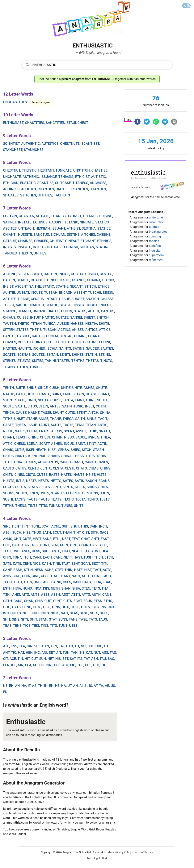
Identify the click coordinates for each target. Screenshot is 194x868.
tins (44, 625)
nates (20, 431)
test (7, 551)
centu (46, 468)
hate (78, 570)
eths (108, 601)
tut (107, 646)
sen (6, 665)
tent (74, 545)
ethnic (108, 280)
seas (74, 613)
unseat (23, 292)
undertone (156, 217)
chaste (66, 305)
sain (94, 526)
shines (78, 355)
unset (19, 419)
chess (20, 444)
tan (74, 652)
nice (36, 563)
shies (75, 450)
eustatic (28, 183)
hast (78, 557)
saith (80, 419)
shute (102, 400)
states (22, 330)
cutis (70, 413)
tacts (32, 499)
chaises (41, 241)
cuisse (23, 317)
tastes (64, 361)
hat (21, 652)
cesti (70, 468)
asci (7, 532)
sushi (8, 499)
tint (77, 532)
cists (30, 475)
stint (91, 444)
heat (106, 551)
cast (26, 545)
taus (103, 619)
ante (56, 551)
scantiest (90, 144)
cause (21, 413)
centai (52, 336)
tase (83, 619)
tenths (78, 361)
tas (113, 652)
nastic (48, 317)
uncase (39, 311)
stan (43, 619)
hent (16, 526)
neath (41, 450)
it (29, 686)
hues (75, 607)
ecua (97, 582)
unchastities (15, 102)
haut (16, 545)
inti (112, 607)
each (47, 557)
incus (69, 444)
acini (42, 462)
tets (96, 588)
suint (56, 394)
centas (66, 336)
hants (21, 456)
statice (104, 228)
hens (27, 607)
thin (69, 570)
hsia (17, 588)
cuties (78, 342)
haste (45, 394)
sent (75, 563)
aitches (88, 234)
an (17, 686)
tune (36, 526)
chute (101, 388)
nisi (35, 545)
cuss (45, 576)
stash (99, 450)
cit (6, 659)
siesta (23, 274)
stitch (90, 286)
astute (9, 299)
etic (7, 607)
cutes (42, 475)
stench (51, 280)
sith (94, 532)
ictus (33, 394)
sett (68, 557)
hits (65, 607)
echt (78, 601)
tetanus (90, 216)
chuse (56, 400)
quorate (154, 227)
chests (24, 342)
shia (76, 588)
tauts (44, 499)
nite (36, 613)
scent (69, 431)
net (51, 659)
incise (64, 274)
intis (20, 481)
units (79, 506)
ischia (52, 348)
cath (7, 601)
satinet (10, 222)
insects (24, 247)
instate (25, 222)
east (105, 539)
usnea (93, 437)
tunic (78, 406)
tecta (80, 499)
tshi (7, 594)
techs (68, 499)
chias (93, 468)
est (65, 659)
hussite (25, 234)
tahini (50, 361)
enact (44, 431)
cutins (91, 342)
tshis (101, 456)
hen (29, 652)
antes (55, 406)
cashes (24, 336)
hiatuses (64, 189)
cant (37, 557)
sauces (92, 348)
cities (52, 342)
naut (76, 576)
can (45, 646)
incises (9, 247)
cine (36, 576)
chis (39, 601)
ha (63, 686)
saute (21, 406)
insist (8, 286)
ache (49, 570)
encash (66, 292)
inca (37, 588)
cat (89, 652)
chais (8, 450)
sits (25, 619)
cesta (58, 468)
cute (27, 539)
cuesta (77, 274)
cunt (57, 601)
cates (21, 394)
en (51, 686)
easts (54, 475)
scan (85, 563)
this (84, 526)
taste (68, 425)
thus (36, 532)
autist (94, 311)
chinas (38, 342)
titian (36, 324)
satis (79, 481)
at (96, 686)
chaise (37, 280)
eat (61, 646)
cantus (108, 311)
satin (67, 406)
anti (95, 539)
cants (90, 462)
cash (46, 563)
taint (79, 400)
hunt (45, 545)
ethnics (104, 241)
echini (105, 342)
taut (66, 563)
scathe (62, 286)
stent (82, 413)
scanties (45, 183)
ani (44, 652)
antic (102, 425)
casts (8, 468)
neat (76, 551)
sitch (87, 450)
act (65, 665)
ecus (88, 601)
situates (11, 195)
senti (56, 487)
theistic (29, 170)
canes (65, 462)
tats (93, 619)
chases (10, 342)
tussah (51, 292)
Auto (89, 858)
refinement (156, 260)
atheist (74, 228)
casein (9, 280)
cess (36, 551)
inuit (42, 456)
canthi (9, 336)
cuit (48, 601)
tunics (35, 367)
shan (66, 588)
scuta (43, 400)
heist (91, 475)
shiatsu (71, 247)
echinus (40, 222)
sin (21, 665)
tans (73, 619)
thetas (92, 361)
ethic (92, 431)
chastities (35, 123)
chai (16, 576)
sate (7, 563)
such (17, 532)
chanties (46, 189)
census (37, 299)
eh (11, 686)
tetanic (71, 222)
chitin (67, 311)
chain (57, 437)
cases (103, 462)
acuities (29, 189)
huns (27, 588)
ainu (57, 582)
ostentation (157, 222)
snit (33, 619)
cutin (101, 406)
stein (43, 406)
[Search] (101, 65)
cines (19, 475)
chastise (100, 170)
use (91, 646)
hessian (43, 228)
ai (81, 686)
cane (58, 557)
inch (103, 526)
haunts (24, 348)
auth (96, 594)
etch (109, 557)
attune (10, 274)
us (113, 686)
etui (57, 539)
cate (17, 563)
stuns (93, 493)
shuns (9, 493)
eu (5, 692)
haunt (34, 413)
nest (66, 539)
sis (82, 652)
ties (36, 625)
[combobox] (97, 65)
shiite (104, 324)
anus (8, 539)
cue (88, 665)
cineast (72, 241)
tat (87, 659)
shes (104, 613)
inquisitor (155, 251)
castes (38, 336)
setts (80, 487)
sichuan (58, 234)
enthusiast (13, 123)
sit (35, 665)
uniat (19, 462)
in (46, 686)
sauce (81, 437)
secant (76, 286)
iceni (33, 456)
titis (43, 506)
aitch (93, 413)
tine (56, 563)
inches (39, 348)
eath (47, 532)
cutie (19, 450)
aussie (63, 324)
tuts (28, 582)
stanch (24, 311)
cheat (32, 431)
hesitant (46, 170)
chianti (10, 234)
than (67, 532)
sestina (89, 228)
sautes (107, 348)
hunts (9, 481)
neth (55, 588)
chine (33, 437)
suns (63, 619)
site (104, 545)
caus (18, 601)
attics (105, 330)
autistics (50, 144)
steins (104, 355)
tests (105, 499)
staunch (73, 216)
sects (45, 487)
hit (27, 659)
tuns (63, 625)
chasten (26, 216)
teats (56, 499)
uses (73, 625)
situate (43, 216)
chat (85, 539)
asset (81, 431)
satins (78, 348)
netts (56, 481)
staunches (34, 150)
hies (47, 607)
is (91, 686)
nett (27, 613)
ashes (89, 388)
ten (54, 646)
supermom (156, 255)
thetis (36, 330)
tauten (10, 324)
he (57, 686)
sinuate (87, 222)
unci (38, 582)
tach (106, 576)
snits (44, 493)
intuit (35, 317)
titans (9, 367)
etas (98, 601)
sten (86, 588)
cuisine (106, 216)
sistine (73, 234)
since (43, 388)
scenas (24, 355)
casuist (56, 222)
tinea (105, 437)
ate (6, 646)
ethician (11, 183)
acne (56, 526)
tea (22, 646)
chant (9, 437)
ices (95, 607)
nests (44, 481)
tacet (68, 394)
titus (90, 456)
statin (91, 355)
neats (31, 481)
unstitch (82, 170)
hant (65, 576)
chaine (80, 336)
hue (99, 646)
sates (68, 481)
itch (27, 557)
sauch (91, 481)
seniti (65, 355)
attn (76, 594)
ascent (21, 286)
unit (16, 551)
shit (7, 619)
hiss (27, 532)
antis (53, 462)
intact (51, 299)
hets (37, 607)
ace (13, 659)
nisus (69, 437)
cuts (68, 601)
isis (46, 588)
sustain (10, 216)
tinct (32, 400)
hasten (50, 274)
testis (65, 280)
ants (35, 594)
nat (49, 665)
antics (91, 330)
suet (46, 551)
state (20, 400)
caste (8, 425)
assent (80, 292)
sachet (22, 305)
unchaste (12, 177)
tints (33, 506)
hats (16, 607)
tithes (22, 367)
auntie (9, 292)
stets (80, 493)
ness (39, 570)
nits (45, 613)
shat (96, 576)
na (24, 686)
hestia (91, 324)
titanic (57, 216)
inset (90, 406)
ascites (10, 228)
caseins (104, 234)
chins (105, 468)
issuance (49, 177)
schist (36, 274)
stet (59, 570)
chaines (25, 241)
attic (8, 444)
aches (31, 462)
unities (40, 253)
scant (104, 394)
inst (104, 607)
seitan (52, 355)
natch (9, 394)
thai (105, 588)
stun (28, 570)
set (52, 652)
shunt (58, 413)
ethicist (82, 177)
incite (93, 305)
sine (7, 526)
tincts (106, 361)
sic (73, 665)
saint (80, 444)
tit (77, 646)
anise (43, 419)
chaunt (94, 280)
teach (21, 437)
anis (7, 576)
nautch (37, 305)
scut (57, 532)
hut (96, 665)
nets (17, 613)
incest (105, 305)
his (58, 659)
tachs (20, 499)
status (80, 311)
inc (37, 652)
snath (104, 431)
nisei (52, 450)
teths (8, 506)
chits (8, 475)
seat (55, 545)
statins (103, 247)
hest (37, 539)
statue (52, 305)
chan (29, 601)
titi (104, 563)
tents (93, 499)
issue (32, 425)
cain (77, 582)
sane (7, 570)
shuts (21, 493)
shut (75, 526)
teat (76, 539)
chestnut (12, 170)
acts (107, 570)
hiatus (54, 311)
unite (77, 388)
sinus (92, 419)
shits (103, 487)
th (40, 686)
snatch (92, 299)
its (80, 659)
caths (21, 468)
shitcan (87, 247)
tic (14, 652)
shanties (98, 189)
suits (104, 493)
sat (73, 659)
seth (86, 576)
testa (68, 400)
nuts (55, 613)
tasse (46, 413)
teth (18, 582)
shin (64, 545)
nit (83, 646)
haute (79, 475)
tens (17, 625)
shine (32, 388)
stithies (45, 195)
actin (102, 444)
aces (47, 582)
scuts (21, 487)
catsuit (10, 241)
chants (95, 336)
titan (91, 425)
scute (8, 406)
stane (32, 419)
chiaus (9, 317)
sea (28, 665)
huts (86, 607)
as (34, 686)
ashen (57, 444)
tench (9, 413)
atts (86, 594)
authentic (31, 144)
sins (16, 619)
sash (18, 570)
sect (96, 563)
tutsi (8, 462)
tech (7, 582)
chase (91, 394)
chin (7, 557)
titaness (80, 183)
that (66, 551)
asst (66, 594)
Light (97, 858)
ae (107, 686)
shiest (89, 317)
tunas (54, 506)
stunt (8, 400)
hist (88, 570)
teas (7, 625)
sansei (76, 317)
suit (65, 526)
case (94, 545)
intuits (39, 247)
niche (8, 431)
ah (76, 686)
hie (42, 665)
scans (104, 481)
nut (97, 652)
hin (30, 646)
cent (27, 563)
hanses (77, 324)
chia (26, 576)
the (80, 665)
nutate (62, 317)
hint (26, 526)
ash (95, 659)
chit (17, 539)
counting (155, 236)
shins (92, 487)
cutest (64, 342)
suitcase (63, 183)
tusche (95, 292)
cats (86, 582)
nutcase (55, 247)
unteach (26, 228)
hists (102, 475)
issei (30, 450)
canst (78, 462)
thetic (23, 324)
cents (33, 468)
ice (14, 665)
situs (32, 406)
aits (25, 594)
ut (70, 686)
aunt (96, 551)
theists (25, 253)
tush (88, 557)
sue (37, 646)
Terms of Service (143, 852)
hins (56, 607)
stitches (28, 195)
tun (66, 652)
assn (55, 594)
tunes (67, 506)
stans (56, 493)
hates (66, 475)
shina (66, 456)
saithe (35, 286)
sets (94, 613)
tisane (23, 299)
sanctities (55, 123)
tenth (8, 388)
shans (54, 456)
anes (26, 551)
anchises (98, 183)
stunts (24, 361)
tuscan (50, 330)
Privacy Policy (123, 852)
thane (55, 419)
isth (7, 613)
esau (107, 582)
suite (20, 388)
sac (111, 659)
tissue (64, 299)
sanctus (41, 234)
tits (53, 625)
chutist (57, 241)
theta (21, 425)
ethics (104, 286)
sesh (84, 613)
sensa (64, 450)
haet (55, 576)
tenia (80, 425)
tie (103, 665)
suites (38, 361)
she (57, 665)
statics (102, 222)
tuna (17, 557)
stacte (23, 280)
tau (103, 659)
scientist (11, 144)
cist (86, 532)
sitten (9, 330)
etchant (88, 241)
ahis (16, 594)
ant (6, 652)
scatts (9, 355)
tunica (49, 324)
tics (27, 625)
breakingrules (158, 232)
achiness (11, 189)
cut (34, 659)
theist (9, 305)
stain (79, 394)
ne (5, 686)
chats (81, 468)
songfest (155, 246)
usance (79, 280)
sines (33, 493)
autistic (99, 177)
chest (45, 437)
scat (46, 526)
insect (80, 305)
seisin (108, 292)
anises (78, 330)
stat (53, 619)
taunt (44, 425)
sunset (78, 299)
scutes (38, 355)
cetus (8, 456)
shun (84, 545)
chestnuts (70, 144)
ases (45, 594)
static (48, 286)
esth (7, 588)
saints (65, 348)
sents (68, 487)
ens (14, 646)
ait (59, 652)
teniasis (66, 177)
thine (91, 400)
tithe (8, 419)
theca (68, 419)
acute (56, 425)
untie (66, 388)
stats (69, 493)
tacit (102, 419)
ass (105, 652)
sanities (81, 189)
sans (47, 539)
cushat (92, 274)
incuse (37, 292)
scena (32, 444)
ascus (57, 431)
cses (67, 582)
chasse (107, 299)
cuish (54, 388)
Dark (105, 858)
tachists (62, 195)
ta (101, 686)
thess (78, 456)
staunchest (77, 123)
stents (9, 361)
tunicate (64, 170)
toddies (154, 241)
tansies (10, 253)
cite (7, 545)
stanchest (13, 150)
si (86, 686)
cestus (106, 274)
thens (21, 506)
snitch (103, 317)
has (70, 646)
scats (8, 487)
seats (33, 487)
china (105, 413)
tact (97, 570)
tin (20, 659)
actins (64, 330)
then (98, 557)
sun (42, 659)
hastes (10, 348)
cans (107, 594)
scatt (44, 444)
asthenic (31, 177)
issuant (58, 228)
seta (85, 551)
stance (10, 311)
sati (65, 613)
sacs (104, 532)
